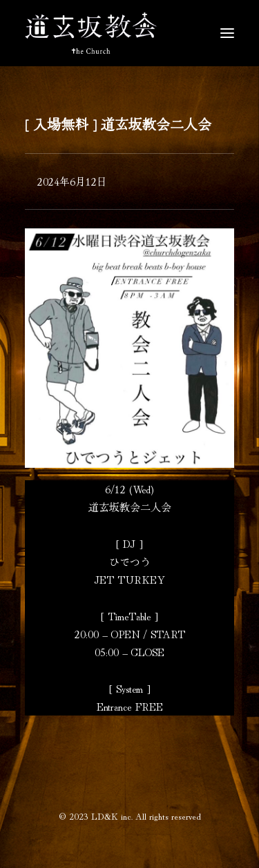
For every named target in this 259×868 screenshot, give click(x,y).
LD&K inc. (112, 816)
